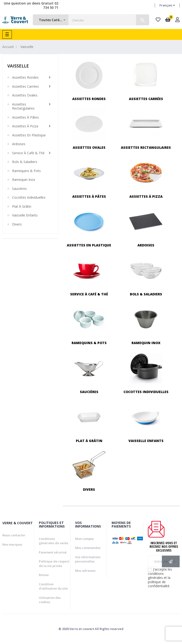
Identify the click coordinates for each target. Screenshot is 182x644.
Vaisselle (18, 66)
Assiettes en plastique (29, 135)
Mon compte (84, 539)
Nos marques (12, 544)
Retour (44, 575)
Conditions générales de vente (54, 541)
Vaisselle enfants (25, 215)
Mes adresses (85, 571)
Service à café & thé (28, 153)
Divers (17, 224)
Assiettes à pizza (25, 126)
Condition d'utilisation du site (53, 586)
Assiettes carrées (25, 87)
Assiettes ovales (25, 95)
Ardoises (19, 144)
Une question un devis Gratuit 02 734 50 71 (31, 5)
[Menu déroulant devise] (167, 5)
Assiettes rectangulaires (23, 106)
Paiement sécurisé (53, 552)
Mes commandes (88, 548)
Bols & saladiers (25, 162)
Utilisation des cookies (50, 600)
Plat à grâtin (22, 207)
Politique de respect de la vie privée (54, 564)
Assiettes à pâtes (25, 117)
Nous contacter (14, 535)
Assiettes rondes (25, 77)
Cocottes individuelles (29, 197)
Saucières (19, 189)
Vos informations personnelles (88, 559)
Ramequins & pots (26, 171)
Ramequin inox (24, 180)
